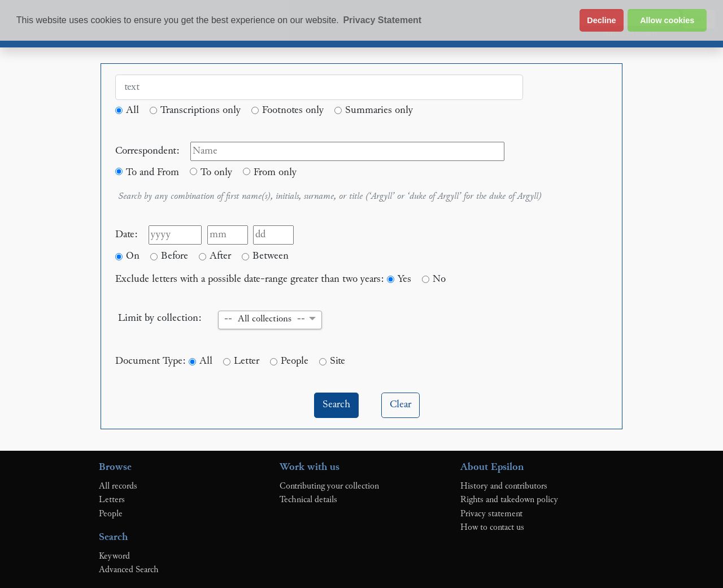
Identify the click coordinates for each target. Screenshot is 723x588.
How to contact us (492, 528)
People (295, 361)
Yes (404, 279)
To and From (153, 173)
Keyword (114, 556)
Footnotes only (293, 110)
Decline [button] (601, 20)
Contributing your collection (329, 486)
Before (175, 256)
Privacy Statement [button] (382, 20)
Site (337, 361)
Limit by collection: (160, 318)
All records (118, 486)
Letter (247, 361)
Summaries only (379, 110)
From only (275, 173)
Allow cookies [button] (667, 20)
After (220, 256)
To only (216, 173)
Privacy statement (491, 514)
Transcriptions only (201, 110)
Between (271, 256)
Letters (112, 500)
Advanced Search (129, 570)
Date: (127, 235)
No (439, 279)
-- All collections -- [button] (265, 319)
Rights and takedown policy (509, 500)
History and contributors (504, 486)
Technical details (308, 500)
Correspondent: (147, 151)
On (133, 256)
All (132, 110)
